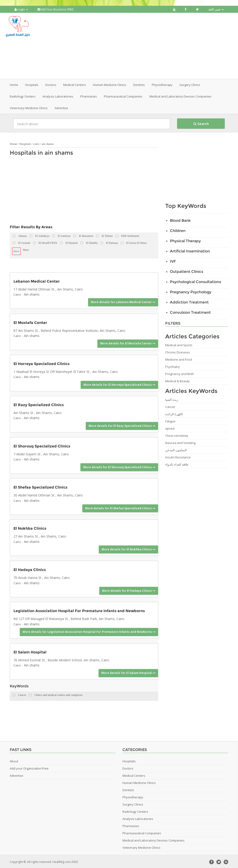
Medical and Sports (179, 344)
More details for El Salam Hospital (128, 672)
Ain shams (32, 293)
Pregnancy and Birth (180, 373)
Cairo (17, 294)
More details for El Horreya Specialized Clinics (119, 384)
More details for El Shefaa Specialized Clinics (120, 507)
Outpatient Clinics (187, 271)
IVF (173, 260)
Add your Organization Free (29, 767)
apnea (170, 427)
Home (14, 84)
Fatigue (170, 420)
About (14, 760)
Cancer (170, 406)
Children (178, 230)
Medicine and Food (179, 359)
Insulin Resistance (178, 456)
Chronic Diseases (178, 351)
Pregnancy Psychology (191, 291)
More (26, 249)
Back (16, 250)
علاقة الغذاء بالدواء (177, 463)
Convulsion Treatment (190, 312)
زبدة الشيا (172, 399)
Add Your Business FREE (56, 9)
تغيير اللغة (216, 9)
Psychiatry (173, 366)
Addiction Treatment (189, 301)
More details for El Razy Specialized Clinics (122, 425)
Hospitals (25, 143)
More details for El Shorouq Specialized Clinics (119, 466)
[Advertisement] (148, 45)
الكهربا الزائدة (174, 413)
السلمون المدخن (176, 449)
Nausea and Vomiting (180, 442)
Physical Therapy (185, 240)
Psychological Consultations (195, 281)
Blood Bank (180, 220)
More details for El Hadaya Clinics (129, 590)
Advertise (61, 107)
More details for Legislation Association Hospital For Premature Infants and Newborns (89, 631)
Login (21, 9)
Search (201, 123)
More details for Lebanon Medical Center (123, 301)
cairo (36, 143)
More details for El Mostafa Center (128, 343)
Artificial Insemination (190, 250)
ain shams (48, 143)
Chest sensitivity (177, 435)
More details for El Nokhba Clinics (128, 548)
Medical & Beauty (177, 380)
